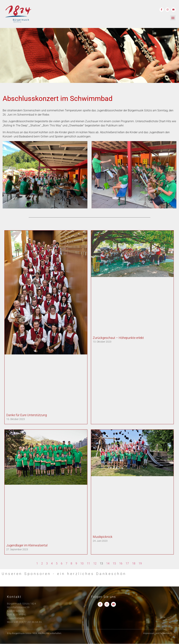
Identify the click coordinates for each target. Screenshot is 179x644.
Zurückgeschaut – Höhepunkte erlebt (118, 338)
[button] (173, 18)
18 (134, 563)
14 (108, 563)
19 (140, 563)
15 (114, 563)
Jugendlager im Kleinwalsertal (27, 545)
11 (88, 563)
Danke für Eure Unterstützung (27, 415)
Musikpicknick (103, 537)
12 (95, 563)
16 (121, 563)
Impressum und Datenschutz (158, 633)
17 (127, 563)
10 (82, 563)
